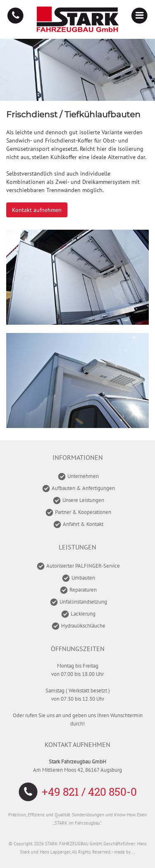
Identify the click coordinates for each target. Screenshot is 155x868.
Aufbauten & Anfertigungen (83, 488)
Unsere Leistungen (83, 500)
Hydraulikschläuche (83, 626)
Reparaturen (83, 590)
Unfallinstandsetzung (83, 602)
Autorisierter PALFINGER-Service (83, 566)
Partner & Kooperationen (83, 512)
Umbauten (83, 578)
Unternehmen (83, 476)
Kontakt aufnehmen (37, 210)
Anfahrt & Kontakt (83, 524)
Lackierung (83, 614)
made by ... (125, 852)
